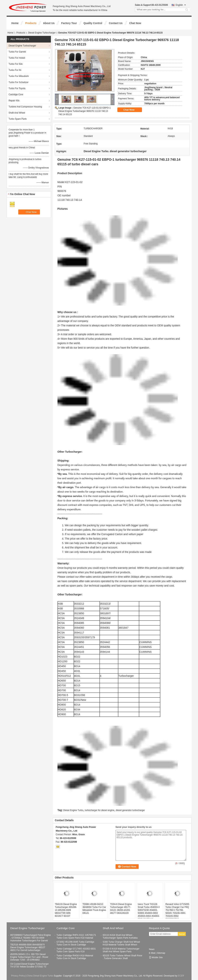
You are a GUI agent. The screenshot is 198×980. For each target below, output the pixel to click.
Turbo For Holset (17, 58)
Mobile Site (156, 957)
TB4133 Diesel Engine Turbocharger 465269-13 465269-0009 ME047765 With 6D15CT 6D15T (66, 910)
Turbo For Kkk (16, 64)
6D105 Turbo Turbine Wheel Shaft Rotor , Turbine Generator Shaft (123, 957)
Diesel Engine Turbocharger (42, 33)
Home (15, 23)
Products (31, 23)
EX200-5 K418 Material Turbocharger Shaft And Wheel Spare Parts (121, 950)
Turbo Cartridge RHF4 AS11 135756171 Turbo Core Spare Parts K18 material (76, 936)
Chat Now (135, 23)
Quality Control (93, 23)
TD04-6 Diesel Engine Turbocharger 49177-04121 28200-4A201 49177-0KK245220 (121, 909)
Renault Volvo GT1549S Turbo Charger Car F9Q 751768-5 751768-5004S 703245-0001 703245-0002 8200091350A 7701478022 (177, 913)
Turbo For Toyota (17, 88)
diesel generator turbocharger (130, 810)
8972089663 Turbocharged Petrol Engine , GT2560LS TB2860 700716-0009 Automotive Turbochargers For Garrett (31, 938)
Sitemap (161, 953)
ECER (181, 976)
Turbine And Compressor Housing (25, 107)
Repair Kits (14, 101)
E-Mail (152, 953)
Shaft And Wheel (17, 113)
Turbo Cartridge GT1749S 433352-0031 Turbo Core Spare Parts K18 (76, 950)
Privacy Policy (18, 976)
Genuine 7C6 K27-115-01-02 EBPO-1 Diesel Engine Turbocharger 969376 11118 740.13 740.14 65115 (85, 111)
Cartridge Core (16, 94)
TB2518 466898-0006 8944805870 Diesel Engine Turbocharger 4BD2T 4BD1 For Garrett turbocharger (28, 947)
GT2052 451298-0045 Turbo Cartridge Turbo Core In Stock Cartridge (75, 943)
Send (182, 934)
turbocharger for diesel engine (100, 810)
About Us (49, 23)
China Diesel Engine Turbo (40, 976)
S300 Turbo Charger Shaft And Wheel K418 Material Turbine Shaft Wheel (121, 943)
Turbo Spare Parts (18, 119)
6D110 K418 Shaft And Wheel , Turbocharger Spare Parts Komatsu (120, 936)
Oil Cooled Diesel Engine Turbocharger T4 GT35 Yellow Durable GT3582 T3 (30, 965)
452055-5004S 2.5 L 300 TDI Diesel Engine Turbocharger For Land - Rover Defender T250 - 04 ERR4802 (29, 957)
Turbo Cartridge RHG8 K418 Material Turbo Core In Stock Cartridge (75, 957)
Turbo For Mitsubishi (19, 76)
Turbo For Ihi (15, 70)
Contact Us (116, 23)
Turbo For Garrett (17, 52)
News (152, 949)
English (181, 5)
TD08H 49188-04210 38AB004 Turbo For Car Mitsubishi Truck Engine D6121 (94, 909)
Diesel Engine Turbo (73, 810)
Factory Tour (69, 23)
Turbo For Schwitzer (19, 82)
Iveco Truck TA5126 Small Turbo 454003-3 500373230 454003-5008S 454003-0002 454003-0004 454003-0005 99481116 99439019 (149, 913)
